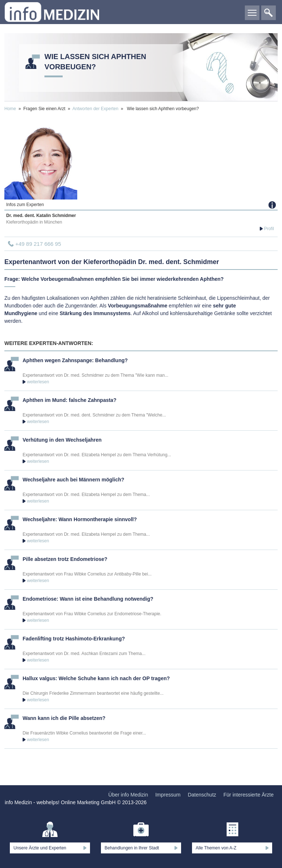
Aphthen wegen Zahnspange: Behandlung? (75, 360)
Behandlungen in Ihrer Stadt (132, 848)
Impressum (168, 795)
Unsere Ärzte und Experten (40, 848)
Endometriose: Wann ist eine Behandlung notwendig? (88, 599)
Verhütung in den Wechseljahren (62, 440)
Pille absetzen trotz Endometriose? (65, 559)
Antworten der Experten (95, 109)
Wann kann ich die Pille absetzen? (64, 718)
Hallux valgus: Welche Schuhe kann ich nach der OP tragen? (96, 678)
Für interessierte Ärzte (248, 795)
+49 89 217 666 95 (38, 244)
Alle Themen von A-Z (216, 848)
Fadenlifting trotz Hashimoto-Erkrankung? (74, 639)
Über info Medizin (128, 795)
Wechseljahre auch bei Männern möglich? (73, 480)
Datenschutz (202, 795)
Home (10, 109)
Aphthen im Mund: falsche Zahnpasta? (69, 400)
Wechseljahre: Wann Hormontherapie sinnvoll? (80, 519)
